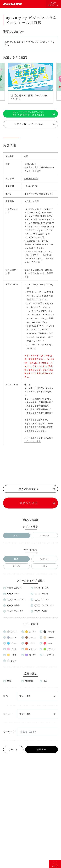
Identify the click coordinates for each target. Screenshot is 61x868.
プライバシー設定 (51, 793)
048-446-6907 (31, 179)
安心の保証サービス (31, 639)
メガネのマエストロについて (30, 771)
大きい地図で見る (29, 489)
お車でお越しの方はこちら (29, 124)
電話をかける (29, 503)
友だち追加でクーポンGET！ (29, 113)
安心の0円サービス (53, 4)
